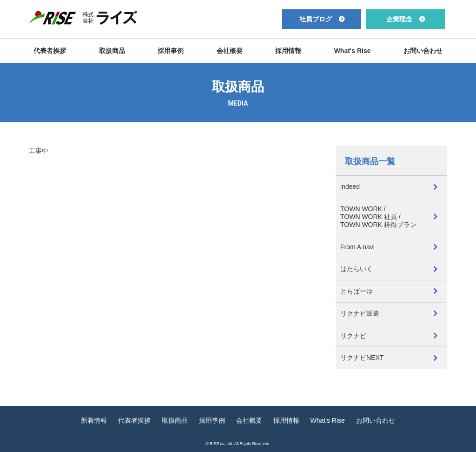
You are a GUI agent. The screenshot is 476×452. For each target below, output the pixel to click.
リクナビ (353, 336)
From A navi (357, 247)
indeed (350, 186)
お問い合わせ (423, 51)
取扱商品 (112, 51)
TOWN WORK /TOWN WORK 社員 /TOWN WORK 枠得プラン (378, 217)
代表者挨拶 (50, 51)
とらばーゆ (357, 291)
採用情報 (288, 51)
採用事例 (171, 51)
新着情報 (94, 420)
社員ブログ (316, 19)
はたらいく (357, 269)
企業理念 (399, 19)
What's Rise (353, 51)
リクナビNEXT (362, 358)
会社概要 (230, 51)
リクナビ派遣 (360, 313)
